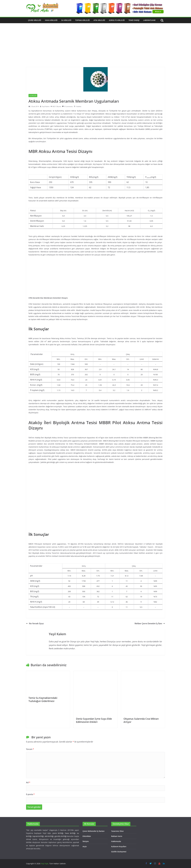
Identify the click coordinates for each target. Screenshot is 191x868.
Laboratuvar (149, 20)
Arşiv (85, 846)
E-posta (30, 794)
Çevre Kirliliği (35, 20)
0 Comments (67, 106)
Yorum (30, 749)
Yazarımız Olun (117, 831)
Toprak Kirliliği (82, 20)
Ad (28, 782)
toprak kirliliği (38, 836)
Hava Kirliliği (51, 20)
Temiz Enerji (134, 20)
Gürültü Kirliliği (117, 20)
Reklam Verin (117, 836)
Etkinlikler (87, 836)
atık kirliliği (49, 836)
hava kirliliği (70, 833)
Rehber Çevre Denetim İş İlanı (150, 623)
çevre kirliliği (58, 833)
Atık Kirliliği (99, 20)
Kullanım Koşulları (119, 846)
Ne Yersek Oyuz (35, 623)
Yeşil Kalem (46, 106)
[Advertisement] (95, 49)
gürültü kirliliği (61, 836)
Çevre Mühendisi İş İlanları (94, 831)
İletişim (86, 841)
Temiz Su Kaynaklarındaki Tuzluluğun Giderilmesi (43, 699)
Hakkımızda (116, 841)
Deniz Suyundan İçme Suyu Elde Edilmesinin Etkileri (94, 720)
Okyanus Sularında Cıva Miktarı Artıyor (141, 720)
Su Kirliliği (66, 20)
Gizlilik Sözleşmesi (119, 852)
